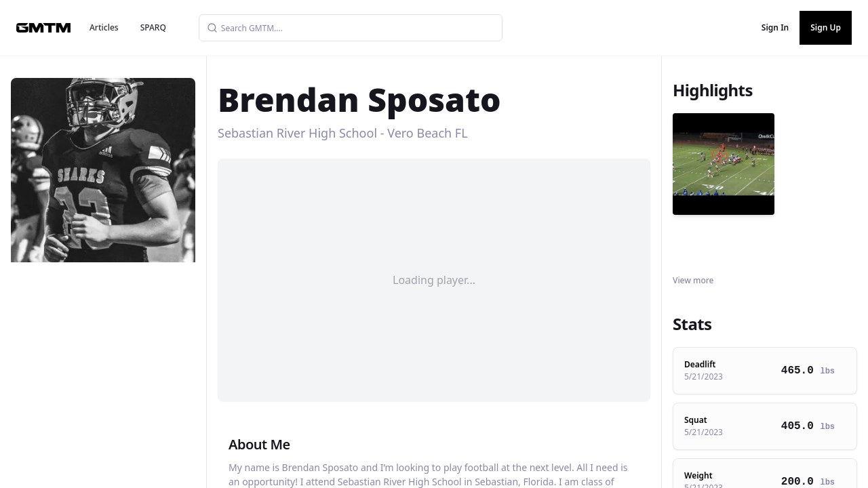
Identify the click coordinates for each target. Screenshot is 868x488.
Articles (104, 27)
